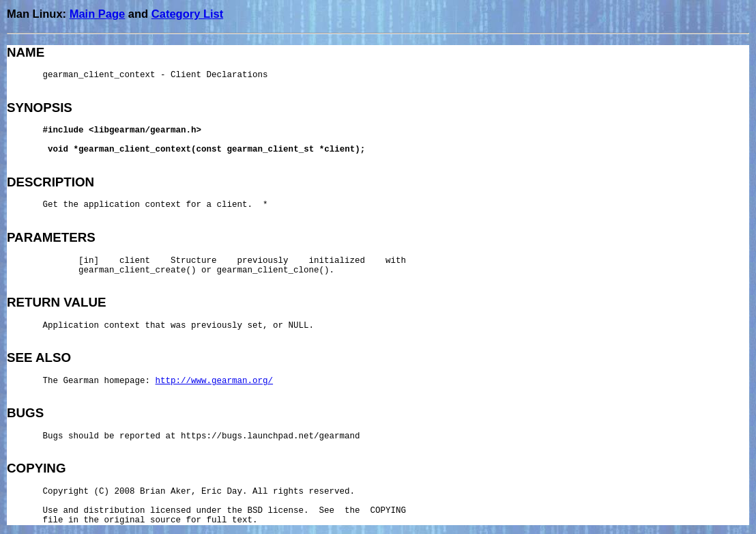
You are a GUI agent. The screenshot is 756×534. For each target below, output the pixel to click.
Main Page (98, 14)
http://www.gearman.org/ (215, 381)
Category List (187, 14)
